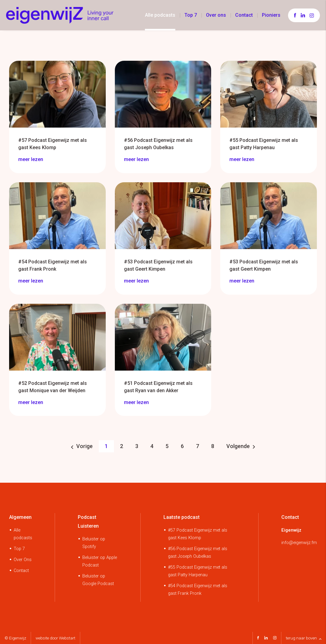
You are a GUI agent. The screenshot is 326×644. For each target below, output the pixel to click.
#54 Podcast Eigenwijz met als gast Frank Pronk (198, 590)
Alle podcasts (160, 15)
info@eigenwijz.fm (299, 543)
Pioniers (271, 15)
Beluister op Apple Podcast (100, 561)
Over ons (216, 15)
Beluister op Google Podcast (98, 580)
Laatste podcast (182, 517)
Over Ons (23, 560)
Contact (244, 15)
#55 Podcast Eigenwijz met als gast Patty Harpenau (198, 571)
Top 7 (191, 15)
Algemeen (20, 517)
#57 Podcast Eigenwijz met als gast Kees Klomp (198, 534)
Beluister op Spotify (94, 543)
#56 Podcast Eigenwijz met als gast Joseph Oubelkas (198, 553)
